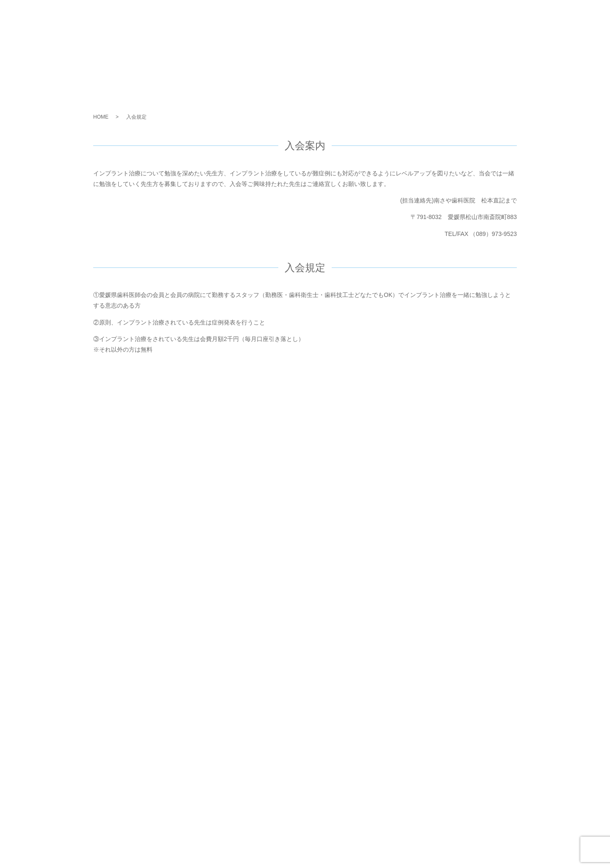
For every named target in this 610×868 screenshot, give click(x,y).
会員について (461, 17)
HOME (101, 117)
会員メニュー (511, 17)
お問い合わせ (561, 17)
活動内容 (417, 17)
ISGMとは (377, 17)
